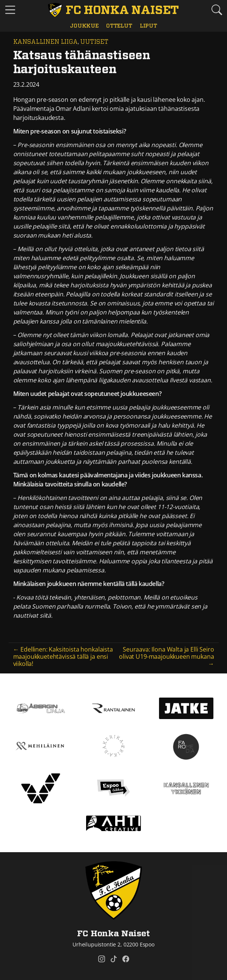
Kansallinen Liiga (46, 42)
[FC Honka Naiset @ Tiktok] (114, 959)
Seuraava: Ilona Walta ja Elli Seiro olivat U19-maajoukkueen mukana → (166, 656)
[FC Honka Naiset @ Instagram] (102, 959)
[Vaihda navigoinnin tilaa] (10, 10)
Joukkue (84, 26)
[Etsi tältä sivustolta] (217, 10)
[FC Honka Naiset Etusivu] (114, 10)
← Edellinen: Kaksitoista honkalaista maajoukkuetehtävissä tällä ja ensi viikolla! (63, 656)
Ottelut (119, 26)
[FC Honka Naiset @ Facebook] (126, 959)
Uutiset (94, 42)
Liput (148, 26)
